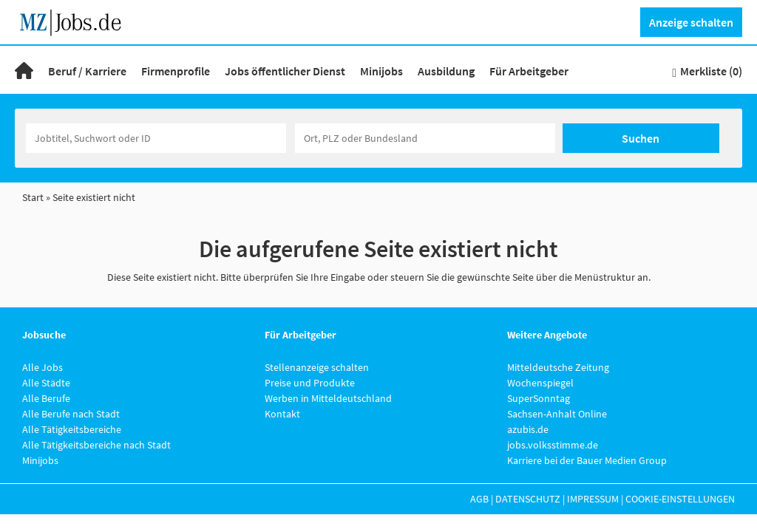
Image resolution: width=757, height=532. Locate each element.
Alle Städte (46, 383)
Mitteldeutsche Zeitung (558, 367)
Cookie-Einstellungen (680, 499)
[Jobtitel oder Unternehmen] (156, 138)
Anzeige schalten (691, 22)
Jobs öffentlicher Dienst (285, 71)
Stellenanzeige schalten (317, 367)
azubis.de (528, 429)
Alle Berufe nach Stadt (71, 414)
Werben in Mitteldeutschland (328, 398)
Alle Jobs (43, 367)
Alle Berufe (46, 398)
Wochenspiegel (540, 383)
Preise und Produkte (310, 383)
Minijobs (381, 71)
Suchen (641, 138)
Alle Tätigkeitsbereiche (72, 429)
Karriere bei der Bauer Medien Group (587, 460)
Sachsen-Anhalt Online (557, 414)
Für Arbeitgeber (529, 71)
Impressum (593, 499)
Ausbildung (446, 71)
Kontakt (282, 414)
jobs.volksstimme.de (553, 445)
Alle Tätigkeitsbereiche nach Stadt (96, 445)
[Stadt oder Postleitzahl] (425, 138)
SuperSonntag (539, 398)
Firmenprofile (176, 71)
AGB (479, 499)
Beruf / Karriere (87, 71)
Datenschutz (528, 499)
